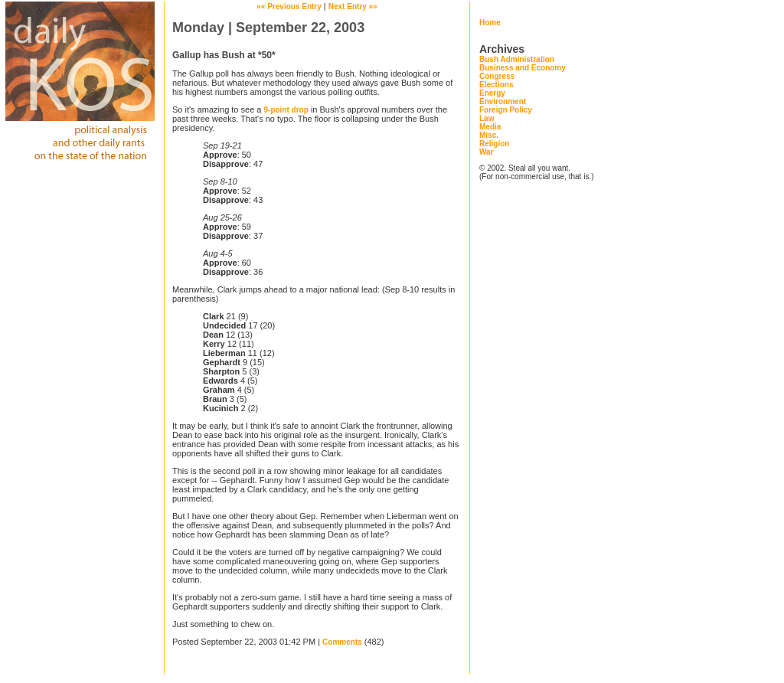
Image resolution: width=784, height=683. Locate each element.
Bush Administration (517, 59)
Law (487, 118)
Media (490, 127)
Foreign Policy (506, 110)
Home (490, 23)
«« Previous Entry (289, 7)
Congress (497, 76)
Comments (342, 642)
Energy (492, 93)
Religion (494, 144)
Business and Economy (523, 68)
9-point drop (286, 110)
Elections (496, 85)
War (487, 152)
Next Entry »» (353, 7)
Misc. (489, 135)
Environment (503, 101)
